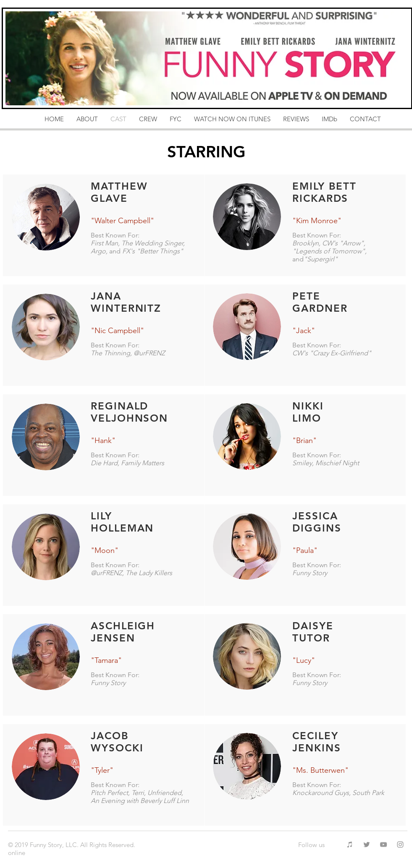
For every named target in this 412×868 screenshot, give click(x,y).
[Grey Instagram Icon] (400, 845)
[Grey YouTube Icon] (383, 845)
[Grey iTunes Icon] (350, 845)
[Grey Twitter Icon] (367, 845)
